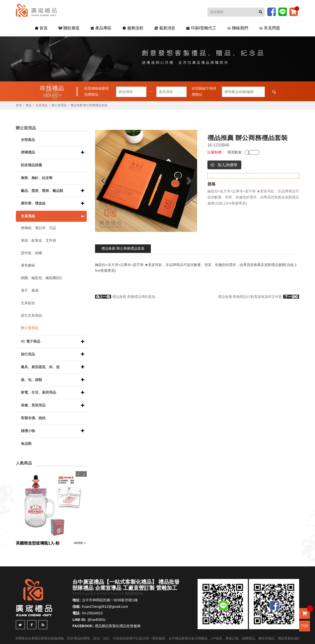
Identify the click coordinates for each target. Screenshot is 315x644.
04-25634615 (92, 613)
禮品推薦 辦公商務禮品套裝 (123, 248)
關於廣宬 (69, 28)
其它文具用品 (31, 315)
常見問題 (270, 28)
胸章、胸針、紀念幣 (37, 178)
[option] (146, 181)
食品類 (26, 444)
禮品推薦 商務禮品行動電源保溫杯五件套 (259, 297)
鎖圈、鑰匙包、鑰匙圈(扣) (41, 278)
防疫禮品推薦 (31, 165)
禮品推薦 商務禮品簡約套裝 (125, 297)
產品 (29, 105)
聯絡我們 (238, 28)
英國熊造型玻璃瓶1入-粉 (38, 543)
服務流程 (133, 28)
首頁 (41, 28)
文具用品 (41, 105)
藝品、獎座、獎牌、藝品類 (42, 191)
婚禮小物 (28, 431)
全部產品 (28, 140)
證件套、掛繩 (31, 253)
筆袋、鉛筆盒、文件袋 (38, 240)
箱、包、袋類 (31, 380)
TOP (305, 626)
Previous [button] (101, 181)
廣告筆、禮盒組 (33, 203)
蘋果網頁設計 (134, 594)
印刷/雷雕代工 (201, 28)
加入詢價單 (228, 165)
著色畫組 (28, 265)
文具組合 (28, 303)
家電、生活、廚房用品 (38, 392)
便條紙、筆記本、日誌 (38, 228)
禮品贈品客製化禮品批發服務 (118, 626)
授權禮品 (28, 152)
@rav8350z (97, 620)
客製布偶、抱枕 (33, 418)
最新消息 (165, 28)
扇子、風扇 (30, 290)
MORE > (80, 543)
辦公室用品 (59, 105)
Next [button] (191, 181)
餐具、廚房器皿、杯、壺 (40, 367)
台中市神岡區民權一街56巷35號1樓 (110, 600)
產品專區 (101, 28)
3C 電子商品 (31, 341)
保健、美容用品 (33, 405)
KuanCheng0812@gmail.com (105, 607)
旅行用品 (28, 354)
